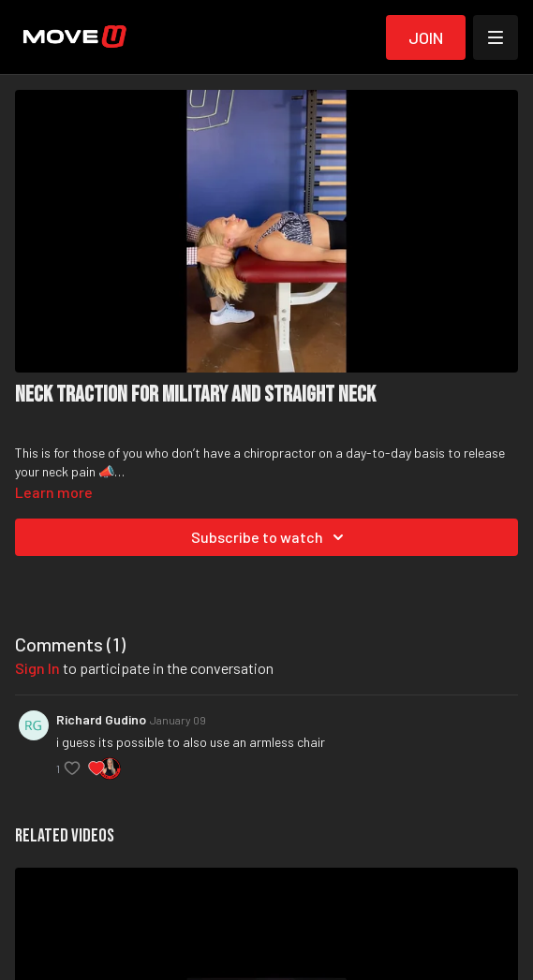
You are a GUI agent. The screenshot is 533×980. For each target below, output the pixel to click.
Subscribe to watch (270, 537)
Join (426, 37)
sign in (37, 668)
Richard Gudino (101, 719)
